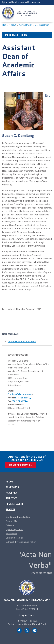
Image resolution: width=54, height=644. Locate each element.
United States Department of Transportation (23, 2)
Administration (26, 25)
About (13, 25)
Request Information (20, 465)
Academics (12, 493)
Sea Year (11, 509)
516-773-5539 (20, 401)
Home (5, 25)
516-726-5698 (23, 398)
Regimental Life (15, 504)
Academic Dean (42, 25)
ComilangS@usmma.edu (21, 394)
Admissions (12, 487)
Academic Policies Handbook (22, 341)
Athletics (11, 498)
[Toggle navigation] (50, 13)
